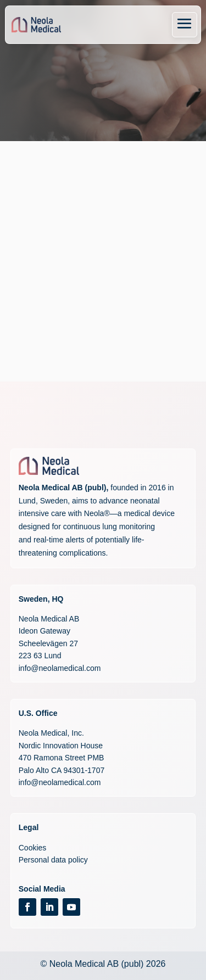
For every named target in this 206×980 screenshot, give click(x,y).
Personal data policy (53, 860)
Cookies (33, 848)
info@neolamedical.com (60, 668)
